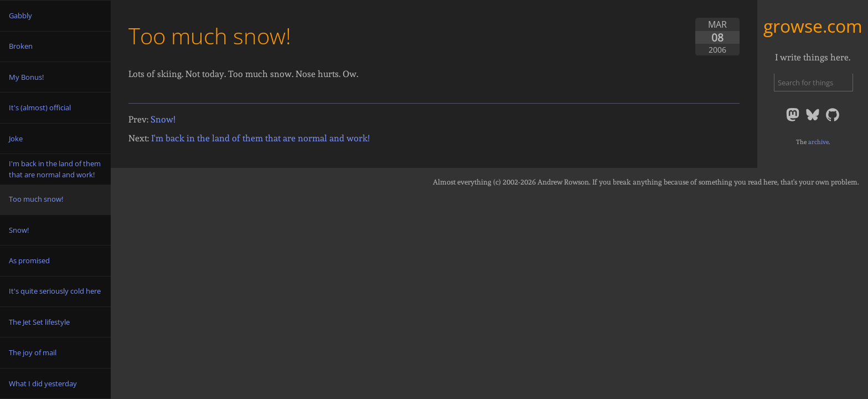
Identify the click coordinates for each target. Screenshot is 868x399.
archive (818, 142)
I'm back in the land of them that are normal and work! (260, 138)
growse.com (813, 26)
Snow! (163, 119)
